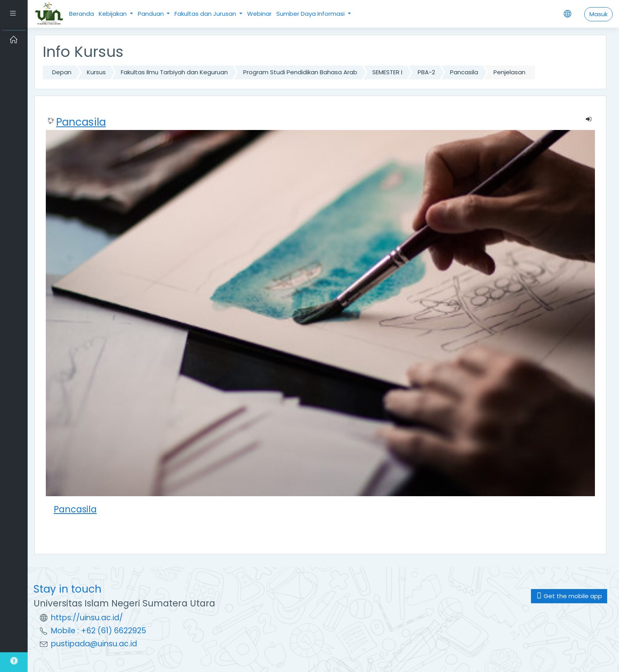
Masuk (598, 14)
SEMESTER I (387, 72)
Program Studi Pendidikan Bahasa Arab (300, 72)
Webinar (259, 14)
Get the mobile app (569, 596)
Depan (62, 72)
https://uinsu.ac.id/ (87, 618)
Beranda (82, 14)
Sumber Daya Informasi (311, 14)
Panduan (152, 14)
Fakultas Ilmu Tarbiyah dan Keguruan (174, 72)
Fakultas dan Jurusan (206, 14)
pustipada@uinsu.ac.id (94, 644)
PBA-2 (426, 72)
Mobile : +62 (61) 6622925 (98, 631)
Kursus (96, 72)
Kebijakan (113, 14)
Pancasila (464, 72)
